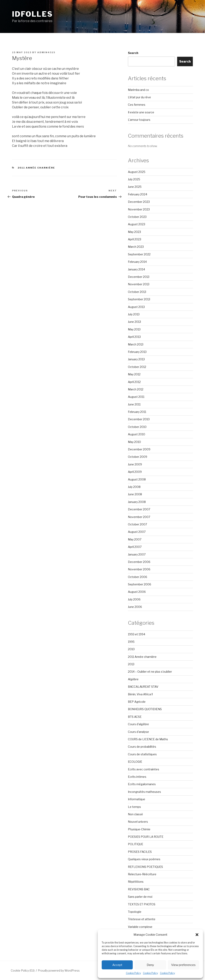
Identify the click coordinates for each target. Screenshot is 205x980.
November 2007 (139, 517)
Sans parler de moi (140, 897)
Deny (150, 965)
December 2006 (139, 562)
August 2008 (137, 479)
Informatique (137, 799)
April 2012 (134, 382)
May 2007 (135, 539)
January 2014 (136, 269)
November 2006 (139, 569)
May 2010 (134, 442)
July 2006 (134, 599)
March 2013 (136, 344)
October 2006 (138, 577)
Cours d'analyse (138, 732)
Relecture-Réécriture (142, 874)
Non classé (135, 814)
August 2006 (137, 592)
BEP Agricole (137, 702)
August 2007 (137, 532)
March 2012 (136, 389)
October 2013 (137, 292)
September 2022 (139, 254)
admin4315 (46, 52)
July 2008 (134, 487)
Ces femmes (137, 105)
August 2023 (137, 224)
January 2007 (137, 554)
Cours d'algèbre (138, 724)
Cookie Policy (133, 973)
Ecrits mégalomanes (142, 784)
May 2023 (134, 232)
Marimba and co (138, 90)
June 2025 (135, 187)
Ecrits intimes (137, 777)
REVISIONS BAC (139, 889)
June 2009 (135, 464)
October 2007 (137, 524)
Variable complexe (140, 927)
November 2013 (139, 284)
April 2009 (135, 472)
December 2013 (139, 277)
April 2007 (135, 547)
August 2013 (136, 307)
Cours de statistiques (142, 754)
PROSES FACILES (140, 852)
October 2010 (137, 427)
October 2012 (137, 367)
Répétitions (136, 882)
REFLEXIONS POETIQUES (145, 867)
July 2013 (134, 314)
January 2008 (137, 502)
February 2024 (138, 194)
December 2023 (139, 202)
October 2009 (138, 457)
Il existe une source (141, 112)
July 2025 (134, 179)
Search (133, 53)
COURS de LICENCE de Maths (148, 739)
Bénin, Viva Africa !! (140, 694)
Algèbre (133, 679)
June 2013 (134, 322)
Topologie (135, 912)
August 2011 (136, 397)
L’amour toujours (139, 120)
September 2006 (140, 584)
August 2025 (137, 172)
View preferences (183, 965)
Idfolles (32, 14)
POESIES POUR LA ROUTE (146, 837)
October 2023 (137, 217)
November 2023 (139, 209)
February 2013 (137, 352)
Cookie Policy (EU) (23, 970)
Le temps (134, 807)
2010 (131, 649)
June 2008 (135, 494)
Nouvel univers (138, 822)
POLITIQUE (136, 844)
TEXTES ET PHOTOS (142, 904)
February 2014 (137, 262)
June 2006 (135, 607)
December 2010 (139, 419)
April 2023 (135, 239)
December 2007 (139, 509)
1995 (131, 642)
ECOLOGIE (135, 762)
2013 (131, 664)
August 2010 (137, 434)
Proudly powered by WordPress (59, 970)
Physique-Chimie (139, 829)
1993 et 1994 (137, 634)
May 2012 (134, 374)
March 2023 (136, 247)
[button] (197, 935)
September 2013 (139, 299)
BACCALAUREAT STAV (143, 687)
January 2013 (136, 359)
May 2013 (134, 329)
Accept (117, 965)
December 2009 (139, 449)
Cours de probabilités (142, 747)
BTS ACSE (135, 717)
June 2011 (134, 404)
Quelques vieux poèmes (144, 859)
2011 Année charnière (36, 168)
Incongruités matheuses (144, 792)
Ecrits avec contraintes (144, 769)
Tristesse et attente (142, 919)
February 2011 (137, 412)
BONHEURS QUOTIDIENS (145, 709)
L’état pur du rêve (139, 97)
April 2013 (134, 337)
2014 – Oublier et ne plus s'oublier (150, 672)
